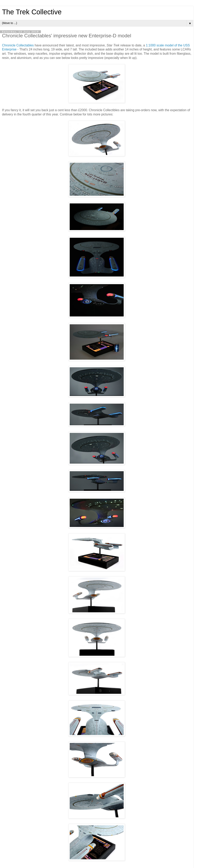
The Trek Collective (32, 12)
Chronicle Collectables (18, 45)
